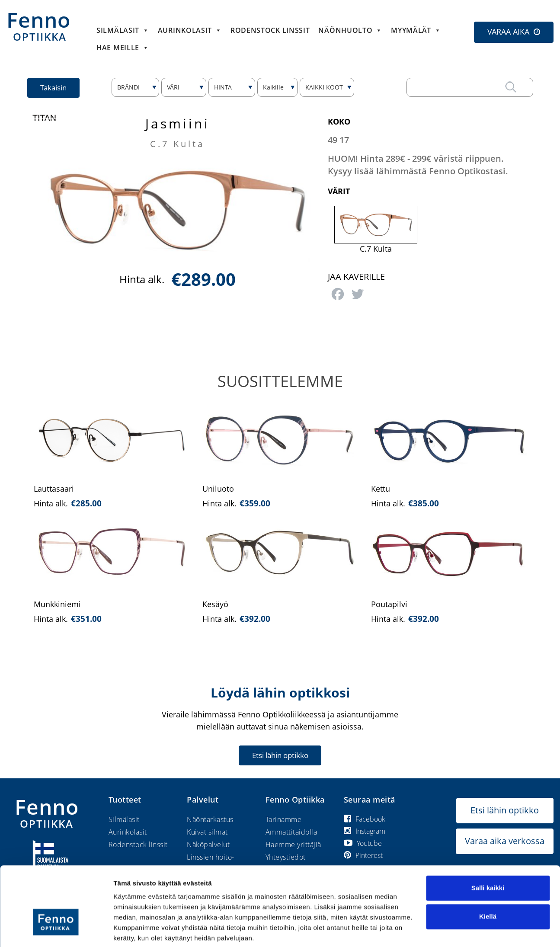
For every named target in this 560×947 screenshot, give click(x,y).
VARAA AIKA (508, 32)
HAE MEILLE (123, 48)
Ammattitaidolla (291, 832)
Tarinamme (284, 819)
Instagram (365, 831)
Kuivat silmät (207, 832)
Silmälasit (123, 30)
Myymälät (416, 30)
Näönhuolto (350, 30)
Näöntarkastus (210, 819)
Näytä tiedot (132, 930)
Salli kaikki (488, 856)
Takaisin (54, 88)
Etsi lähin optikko (280, 755)
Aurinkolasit (190, 30)
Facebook (365, 819)
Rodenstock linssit (270, 30)
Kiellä (488, 884)
